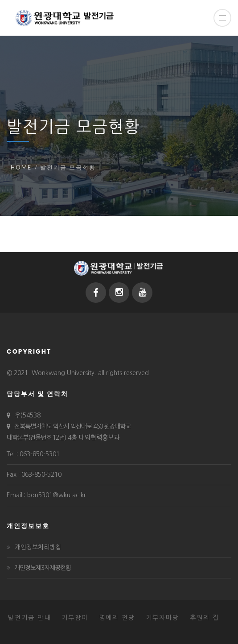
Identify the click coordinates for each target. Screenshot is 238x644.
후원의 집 (205, 618)
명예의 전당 (117, 618)
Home (21, 167)
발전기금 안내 (29, 618)
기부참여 (75, 618)
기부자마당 (162, 618)
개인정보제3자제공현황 (43, 568)
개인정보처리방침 (38, 547)
